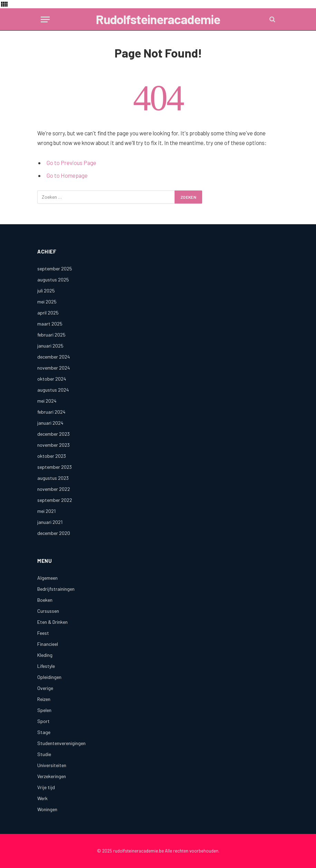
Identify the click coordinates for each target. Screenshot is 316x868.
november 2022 (54, 489)
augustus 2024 (53, 390)
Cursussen (48, 611)
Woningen (47, 809)
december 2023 (53, 434)
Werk (42, 798)
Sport (43, 721)
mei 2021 (46, 511)
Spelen (44, 710)
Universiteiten (52, 765)
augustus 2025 (53, 280)
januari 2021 (50, 522)
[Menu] (45, 19)
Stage (44, 732)
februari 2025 (51, 335)
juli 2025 (46, 291)
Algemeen (47, 578)
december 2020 (54, 533)
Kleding (45, 655)
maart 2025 (50, 324)
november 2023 (53, 445)
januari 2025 (50, 346)
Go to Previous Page (71, 163)
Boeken (45, 600)
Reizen (44, 699)
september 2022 (55, 500)
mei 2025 (47, 302)
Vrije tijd (46, 787)
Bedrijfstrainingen (56, 589)
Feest (43, 633)
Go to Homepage (67, 175)
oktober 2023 (52, 456)
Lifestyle (46, 666)
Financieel (48, 644)
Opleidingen (49, 677)
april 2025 (48, 313)
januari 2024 (50, 423)
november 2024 (54, 368)
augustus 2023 (53, 478)
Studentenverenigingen (61, 743)
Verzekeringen (52, 776)
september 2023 (55, 467)
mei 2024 (47, 401)
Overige (45, 688)
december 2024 (54, 357)
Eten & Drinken (52, 622)
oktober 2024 (52, 379)
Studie (44, 754)
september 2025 (55, 268)
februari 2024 (51, 412)
